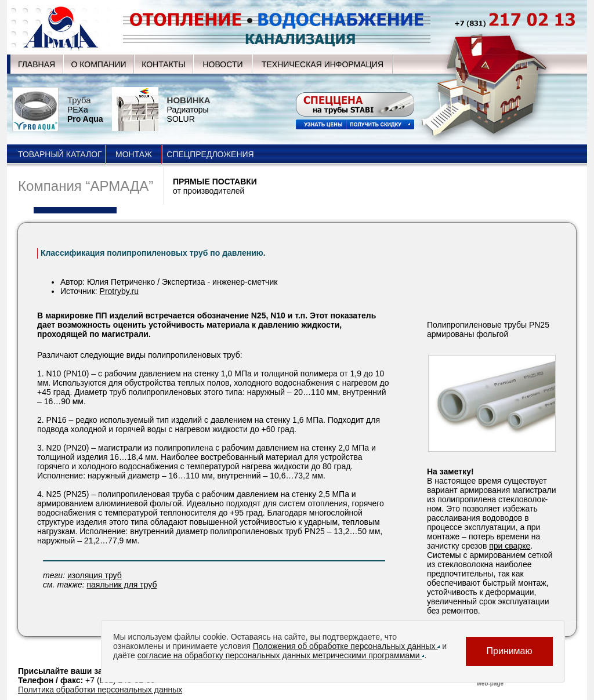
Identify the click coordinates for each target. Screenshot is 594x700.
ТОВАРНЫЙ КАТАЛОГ (60, 154)
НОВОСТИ (222, 64)
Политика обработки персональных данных (100, 690)
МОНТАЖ (134, 154)
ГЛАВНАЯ (37, 64)
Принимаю (509, 651)
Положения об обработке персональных (347, 646)
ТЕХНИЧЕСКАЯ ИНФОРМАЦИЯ (323, 64)
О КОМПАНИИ (99, 64)
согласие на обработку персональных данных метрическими (281, 655)
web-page (490, 683)
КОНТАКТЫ (164, 64)
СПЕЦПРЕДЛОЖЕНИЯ (210, 154)
